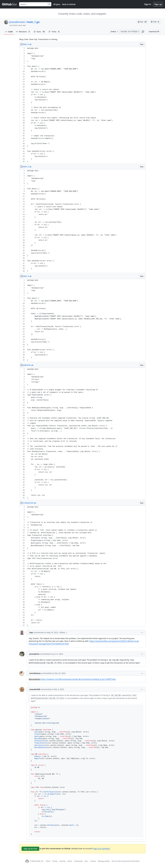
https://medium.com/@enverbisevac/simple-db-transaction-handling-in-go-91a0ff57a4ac (78, 679)
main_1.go (33, 22)
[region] (82, 105)
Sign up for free (30, 849)
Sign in (148, 4)
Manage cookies (104, 861)
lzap (31, 632)
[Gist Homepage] (10, 4)
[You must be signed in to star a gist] (143, 22)
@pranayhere (35, 679)
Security (63, 861)
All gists (57, 4)
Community (78, 861)
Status (70, 861)
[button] (143, 32)
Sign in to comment (102, 849)
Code (9, 32)
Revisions (23, 32)
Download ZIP (154, 32)
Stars (40, 32)
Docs (86, 861)
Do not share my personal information (126, 861)
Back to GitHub (69, 4)
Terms (48, 861)
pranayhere (34, 654)
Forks (54, 32)
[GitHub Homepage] (27, 861)
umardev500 (35, 689)
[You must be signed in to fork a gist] (155, 22)
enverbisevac (35, 673)
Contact (93, 861)
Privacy (55, 861)
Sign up (158, 4)
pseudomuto (17, 22)
